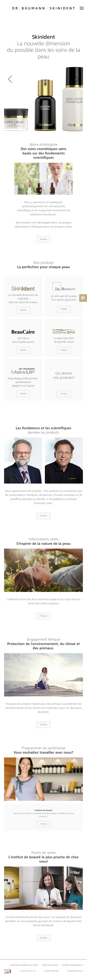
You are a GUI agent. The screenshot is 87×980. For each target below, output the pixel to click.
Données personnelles (72, 965)
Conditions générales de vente (24, 965)
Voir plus (44, 239)
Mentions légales (50, 965)
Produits (23, 310)
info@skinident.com (75, 971)
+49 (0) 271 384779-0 (51, 971)
